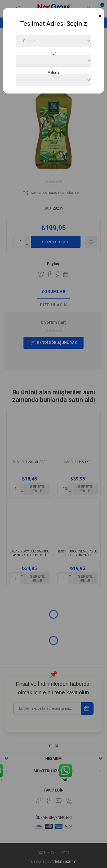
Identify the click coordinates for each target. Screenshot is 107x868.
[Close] (100, 16)
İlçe (53, 53)
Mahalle (53, 72)
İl (53, 33)
